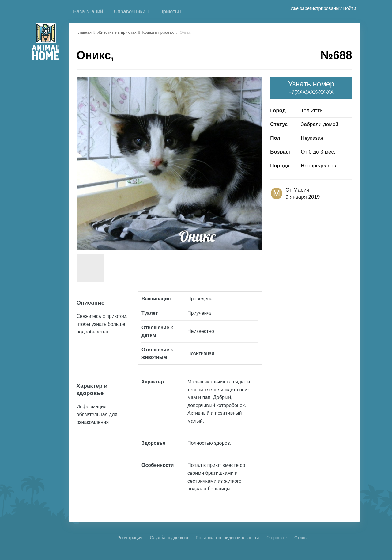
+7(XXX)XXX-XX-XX (311, 87)
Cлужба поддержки (169, 538)
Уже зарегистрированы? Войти (325, 8)
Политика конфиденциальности (227, 538)
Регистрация (130, 538)
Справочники (131, 11)
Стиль (302, 538)
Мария (301, 190)
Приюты (171, 11)
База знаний (88, 11)
